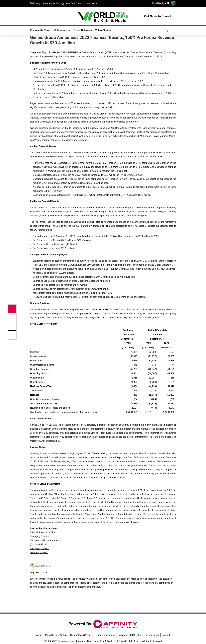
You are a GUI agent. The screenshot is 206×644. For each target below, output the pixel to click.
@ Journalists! (62, 30)
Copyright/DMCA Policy (130, 635)
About (39, 635)
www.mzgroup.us (39, 552)
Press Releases (83, 30)
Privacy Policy (152, 635)
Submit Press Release (81, 635)
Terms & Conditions (105, 635)
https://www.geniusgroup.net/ (45, 441)
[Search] (166, 30)
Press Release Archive (56, 635)
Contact (166, 635)
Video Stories (103, 30)
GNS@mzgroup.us (39, 548)
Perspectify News (40, 30)
